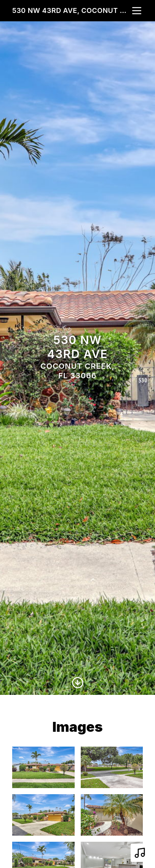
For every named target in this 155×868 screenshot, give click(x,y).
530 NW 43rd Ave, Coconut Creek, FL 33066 (71, 10)
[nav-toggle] (137, 11)
